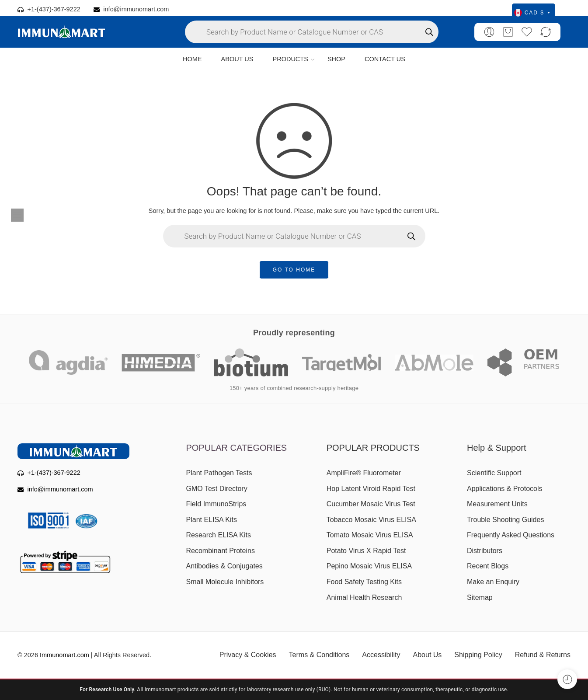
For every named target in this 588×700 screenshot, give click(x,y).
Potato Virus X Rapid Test (366, 551)
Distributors (485, 551)
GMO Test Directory (217, 489)
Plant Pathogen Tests (219, 473)
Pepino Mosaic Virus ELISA (369, 566)
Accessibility (381, 655)
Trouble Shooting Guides (505, 520)
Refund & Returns (543, 655)
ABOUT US (237, 59)
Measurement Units (497, 504)
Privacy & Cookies (248, 655)
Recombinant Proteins (221, 551)
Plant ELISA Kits (212, 520)
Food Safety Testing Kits (364, 582)
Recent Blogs (488, 566)
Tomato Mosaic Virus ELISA (370, 535)
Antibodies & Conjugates (224, 566)
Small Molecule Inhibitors (225, 582)
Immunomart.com (64, 655)
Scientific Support (494, 473)
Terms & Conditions (319, 655)
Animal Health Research (364, 597)
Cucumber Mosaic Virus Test (371, 504)
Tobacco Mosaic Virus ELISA (371, 520)
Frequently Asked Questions (511, 535)
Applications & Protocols (505, 489)
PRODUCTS (290, 59)
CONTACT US (385, 59)
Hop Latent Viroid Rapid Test (371, 489)
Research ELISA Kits (219, 535)
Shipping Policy (478, 655)
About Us (428, 655)
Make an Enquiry (493, 582)
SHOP (336, 59)
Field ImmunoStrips (216, 504)
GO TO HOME (294, 270)
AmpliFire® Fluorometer (364, 473)
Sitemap (480, 597)
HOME (192, 59)
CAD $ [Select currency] (532, 13)
